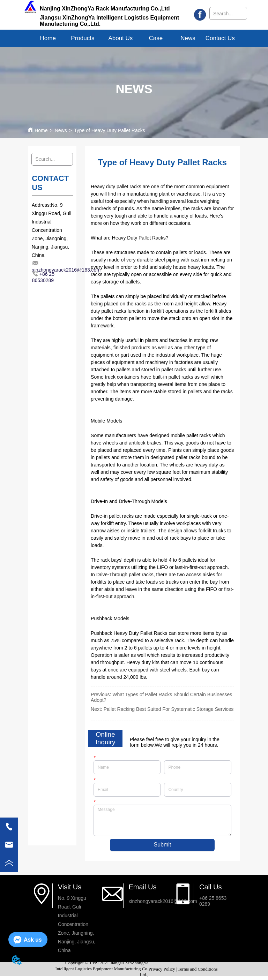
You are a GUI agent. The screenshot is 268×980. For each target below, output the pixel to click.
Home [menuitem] (48, 38)
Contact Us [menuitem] (220, 38)
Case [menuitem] (156, 38)
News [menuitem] (188, 38)
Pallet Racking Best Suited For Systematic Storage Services (169, 709)
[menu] (134, 38)
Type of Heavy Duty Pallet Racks (110, 130)
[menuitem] (83, 38)
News (61, 130)
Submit (162, 845)
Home (41, 130)
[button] (83, 38)
